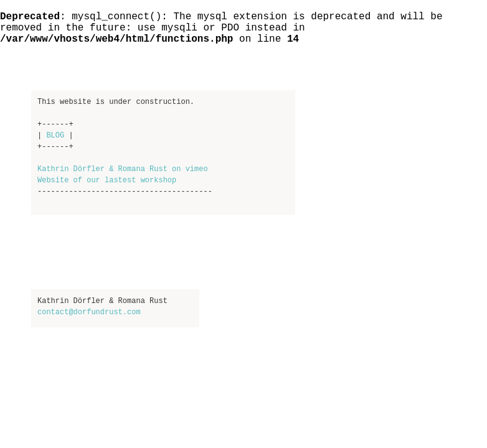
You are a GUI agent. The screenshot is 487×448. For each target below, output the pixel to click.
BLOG (55, 136)
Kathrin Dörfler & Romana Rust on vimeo (123, 169)
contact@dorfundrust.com (89, 312)
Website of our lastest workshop (107, 180)
